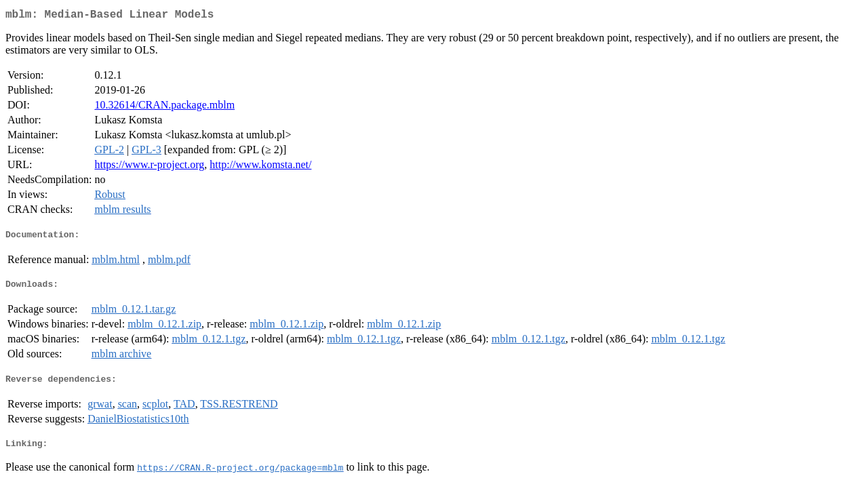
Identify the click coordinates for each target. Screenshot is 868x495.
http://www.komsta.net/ (260, 167)
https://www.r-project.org (149, 167)
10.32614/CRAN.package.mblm (164, 107)
